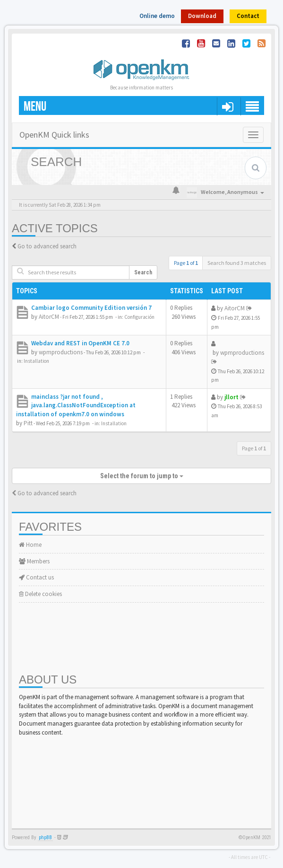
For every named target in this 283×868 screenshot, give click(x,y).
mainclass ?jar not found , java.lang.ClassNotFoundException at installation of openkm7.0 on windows (76, 405)
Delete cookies (40, 594)
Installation (36, 361)
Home (30, 545)
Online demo (157, 16)
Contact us (36, 577)
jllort (232, 397)
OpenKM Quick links (54, 135)
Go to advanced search (47, 246)
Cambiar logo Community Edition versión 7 (91, 308)
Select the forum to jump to (142, 476)
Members (34, 561)
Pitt (28, 423)
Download (202, 16)
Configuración (139, 317)
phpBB (45, 837)
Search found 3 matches (237, 263)
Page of (186, 263)
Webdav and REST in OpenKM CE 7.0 (80, 343)
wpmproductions (61, 352)
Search (143, 272)
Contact (248, 16)
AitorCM (49, 317)
